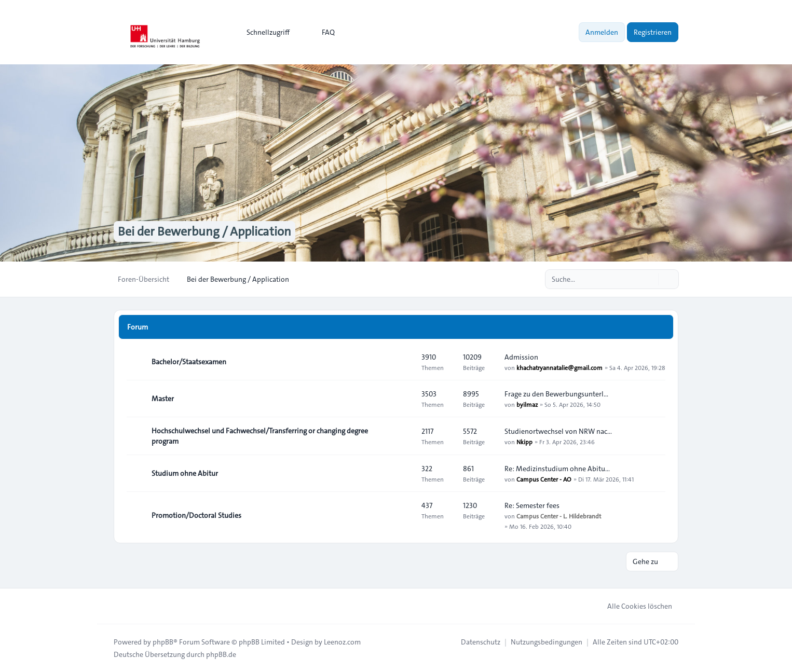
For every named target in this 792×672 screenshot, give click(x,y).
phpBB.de (221, 654)
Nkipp (524, 442)
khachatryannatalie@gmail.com (559, 367)
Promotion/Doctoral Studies (196, 515)
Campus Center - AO (544, 479)
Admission (521, 357)
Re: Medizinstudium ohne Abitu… (557, 469)
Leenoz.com (342, 642)
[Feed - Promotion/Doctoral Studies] (404, 515)
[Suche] (649, 279)
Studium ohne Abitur (185, 473)
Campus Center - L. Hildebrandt (559, 516)
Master (163, 399)
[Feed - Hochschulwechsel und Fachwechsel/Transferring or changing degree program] (404, 436)
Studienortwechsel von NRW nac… (558, 431)
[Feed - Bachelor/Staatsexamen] (404, 362)
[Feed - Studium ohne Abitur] (404, 473)
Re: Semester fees (532, 505)
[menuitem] (263, 32)
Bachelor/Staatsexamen (189, 362)
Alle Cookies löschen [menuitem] (633, 606)
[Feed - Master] (404, 399)
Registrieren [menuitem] (653, 32)
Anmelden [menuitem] (602, 32)
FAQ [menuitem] (322, 32)
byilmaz (527, 404)
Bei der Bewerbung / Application (204, 231)
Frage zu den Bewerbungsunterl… (556, 394)
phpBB (163, 642)
